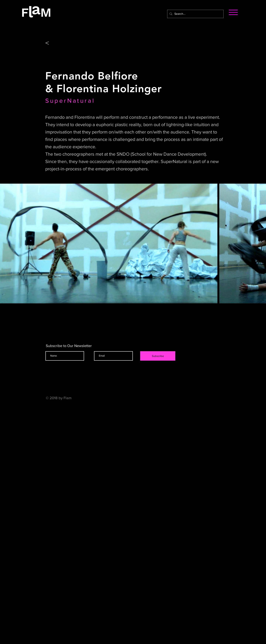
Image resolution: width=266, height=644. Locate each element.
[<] (53, 42)
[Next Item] (261, 243)
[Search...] (195, 14)
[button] (233, 12)
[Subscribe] (158, 356)
